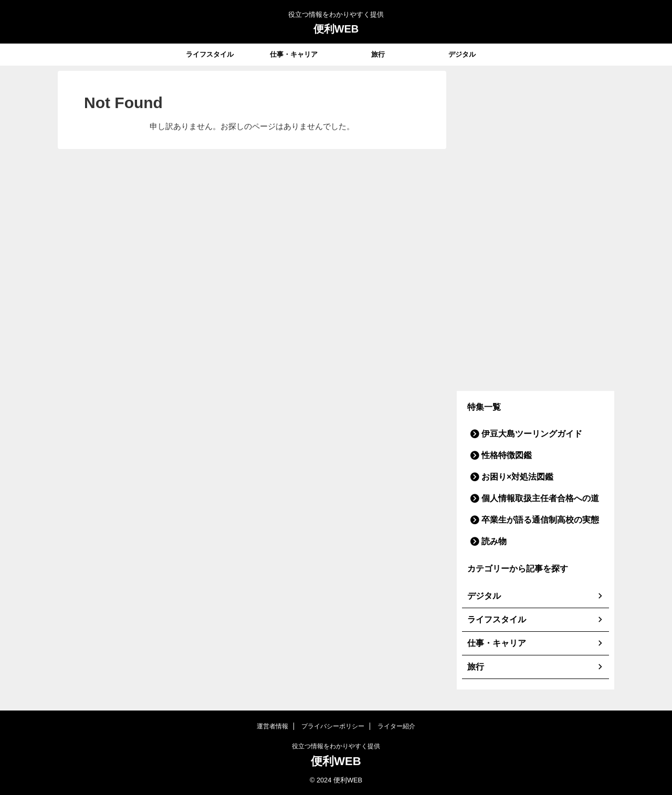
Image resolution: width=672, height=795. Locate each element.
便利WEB (336, 29)
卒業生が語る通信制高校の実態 (528, 520)
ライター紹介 (396, 726)
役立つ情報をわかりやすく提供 (336, 746)
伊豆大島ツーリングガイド (521, 434)
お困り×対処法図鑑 (509, 477)
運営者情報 (272, 726)
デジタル (462, 54)
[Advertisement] (535, 228)
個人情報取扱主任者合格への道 (528, 498)
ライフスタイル (210, 54)
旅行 (378, 54)
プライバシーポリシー (333, 726)
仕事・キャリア (294, 54)
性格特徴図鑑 (500, 455)
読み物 (490, 541)
